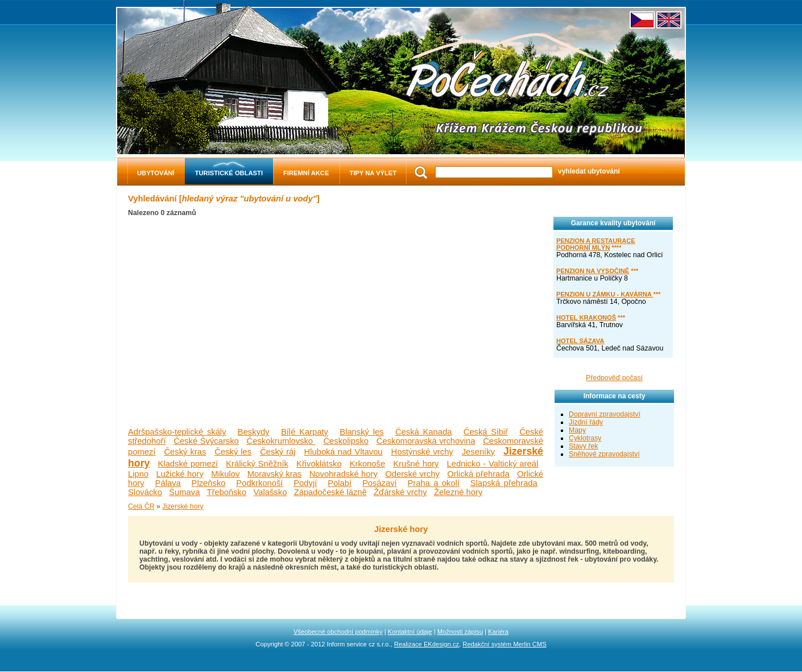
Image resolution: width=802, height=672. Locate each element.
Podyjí (305, 483)
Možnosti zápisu (460, 632)
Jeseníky (478, 452)
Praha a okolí (433, 483)
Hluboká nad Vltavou (344, 452)
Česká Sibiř (486, 432)
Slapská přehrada (504, 483)
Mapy (577, 430)
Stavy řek (583, 446)
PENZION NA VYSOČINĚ (593, 271)
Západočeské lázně (330, 492)
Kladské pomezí (188, 464)
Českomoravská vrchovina (426, 441)
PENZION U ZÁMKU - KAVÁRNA (605, 294)
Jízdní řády (586, 422)
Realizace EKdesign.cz (427, 644)
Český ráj (278, 452)
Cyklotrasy (585, 438)
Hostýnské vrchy (422, 452)
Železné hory (458, 492)
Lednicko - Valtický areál (492, 464)
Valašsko (270, 492)
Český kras (185, 452)
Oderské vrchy (412, 474)
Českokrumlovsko (281, 441)
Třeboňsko (226, 492)
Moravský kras (275, 474)
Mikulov (225, 474)
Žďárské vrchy (400, 492)
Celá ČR (141, 506)
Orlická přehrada (478, 474)
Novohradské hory (344, 474)
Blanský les (361, 432)
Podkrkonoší (259, 483)
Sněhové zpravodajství (604, 454)
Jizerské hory (183, 506)
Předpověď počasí (614, 378)
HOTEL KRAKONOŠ (586, 318)
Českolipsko (346, 441)
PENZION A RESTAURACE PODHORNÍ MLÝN (596, 244)
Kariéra (498, 632)
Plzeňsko (209, 483)
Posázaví (380, 483)
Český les (233, 452)
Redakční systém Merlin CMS (504, 644)
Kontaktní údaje (410, 632)
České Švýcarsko (206, 441)
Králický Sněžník (257, 464)
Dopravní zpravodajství (605, 414)
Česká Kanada (424, 432)
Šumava (184, 492)
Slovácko (145, 492)
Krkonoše (367, 464)
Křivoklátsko (319, 464)
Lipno (138, 474)
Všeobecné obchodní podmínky (338, 632)
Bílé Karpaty (305, 432)
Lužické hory (180, 474)
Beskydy (254, 432)
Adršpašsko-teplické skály (177, 432)
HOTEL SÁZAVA (580, 341)
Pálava (168, 483)
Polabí (340, 483)
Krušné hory (416, 464)
